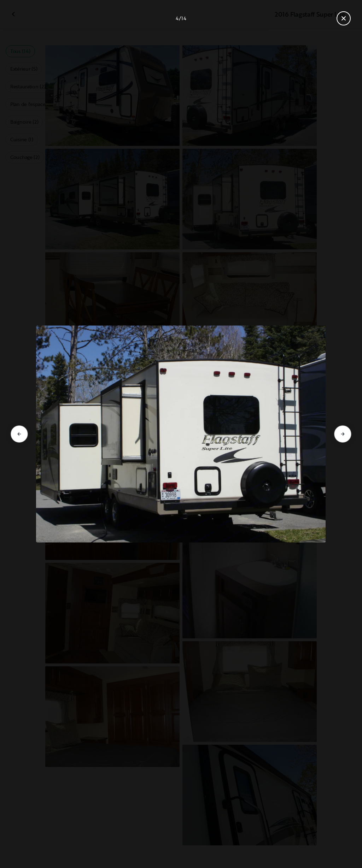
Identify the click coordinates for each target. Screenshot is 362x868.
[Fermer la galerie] (344, 18)
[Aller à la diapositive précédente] (19, 434)
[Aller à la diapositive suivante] (343, 434)
